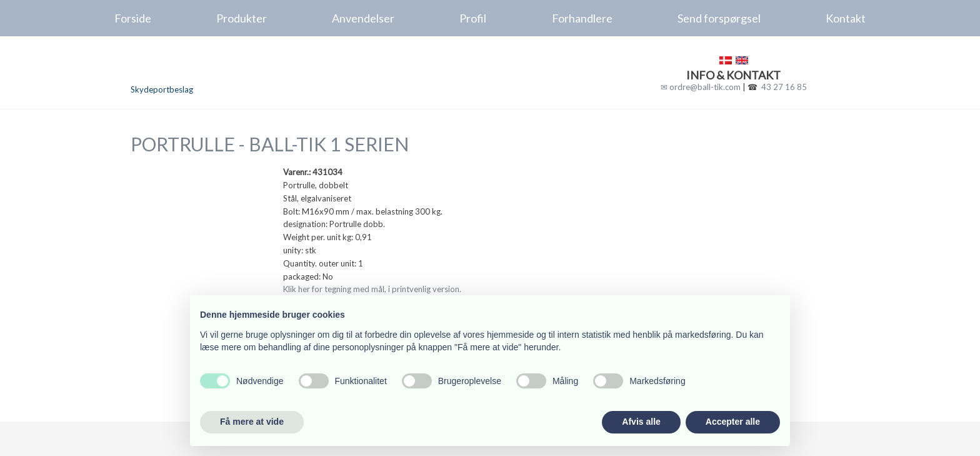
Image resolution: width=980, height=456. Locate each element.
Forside (133, 18)
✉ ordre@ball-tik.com (701, 87)
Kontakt (846, 18)
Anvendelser (363, 18)
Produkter (242, 18)
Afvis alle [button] (641, 422)
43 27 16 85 (784, 87)
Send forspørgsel (719, 18)
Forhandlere (582, 18)
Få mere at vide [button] (252, 422)
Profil (473, 18)
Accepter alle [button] (733, 422)
